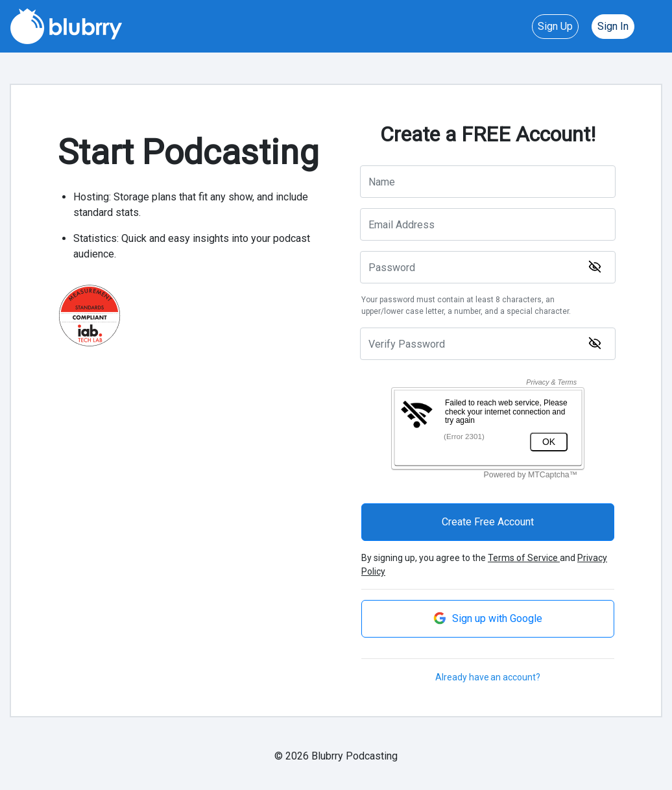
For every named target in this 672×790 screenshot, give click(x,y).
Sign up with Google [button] (488, 618)
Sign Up (555, 26)
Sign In (613, 26)
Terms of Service (524, 558)
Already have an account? (488, 677)
